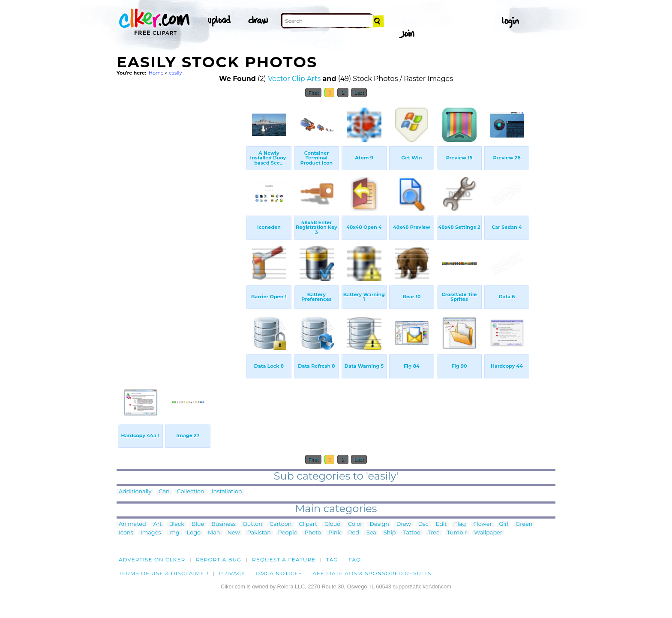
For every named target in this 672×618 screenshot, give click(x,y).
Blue (198, 524)
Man (214, 533)
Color (355, 524)
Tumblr (457, 533)
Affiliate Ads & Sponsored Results (372, 573)
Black (176, 524)
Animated (132, 524)
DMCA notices (279, 573)
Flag (460, 524)
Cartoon (281, 524)
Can (164, 492)
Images (151, 533)
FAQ (355, 559)
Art (158, 524)
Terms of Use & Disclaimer (164, 573)
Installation (227, 492)
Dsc (423, 524)
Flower (482, 524)
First (313, 93)
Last (359, 93)
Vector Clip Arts (294, 79)
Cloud (333, 524)
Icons (126, 533)
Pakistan (259, 533)
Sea (371, 533)
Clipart (308, 524)
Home (156, 73)
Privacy (232, 573)
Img (174, 533)
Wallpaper (488, 533)
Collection (191, 492)
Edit (441, 524)
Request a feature (284, 559)
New (234, 533)
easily (175, 73)
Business (223, 524)
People (288, 533)
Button (253, 524)
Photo (313, 533)
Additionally (135, 492)
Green (524, 524)
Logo (194, 533)
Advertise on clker (152, 559)
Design (379, 524)
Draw (404, 524)
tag (332, 559)
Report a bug (219, 559)
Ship (390, 533)
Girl (504, 524)
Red (354, 533)
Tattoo (412, 533)
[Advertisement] (181, 231)
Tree (434, 533)
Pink (334, 533)
